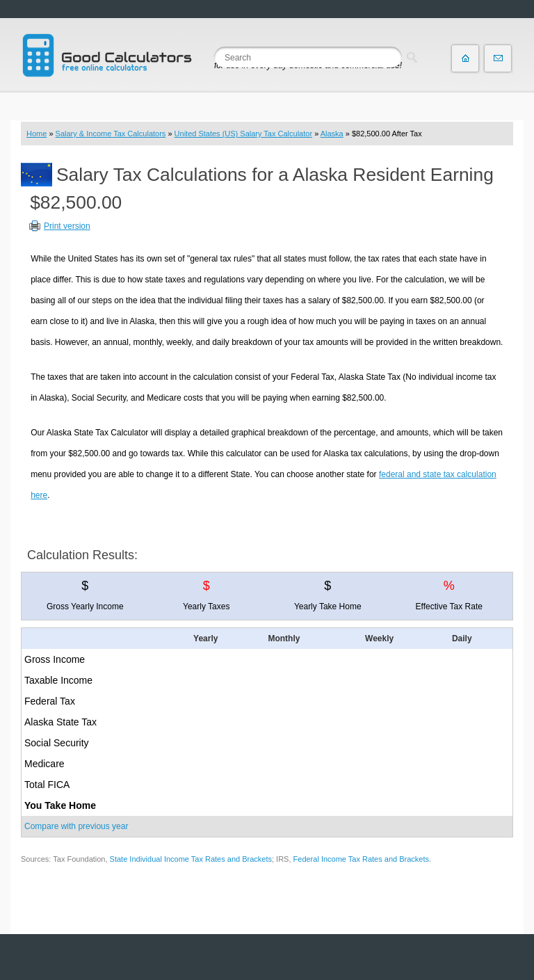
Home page (465, 58)
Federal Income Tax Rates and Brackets (361, 859)
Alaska (332, 134)
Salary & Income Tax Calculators (111, 134)
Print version (67, 226)
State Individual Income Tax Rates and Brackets (191, 859)
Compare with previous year (76, 826)
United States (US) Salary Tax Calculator (244, 134)
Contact (498, 58)
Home (37, 134)
